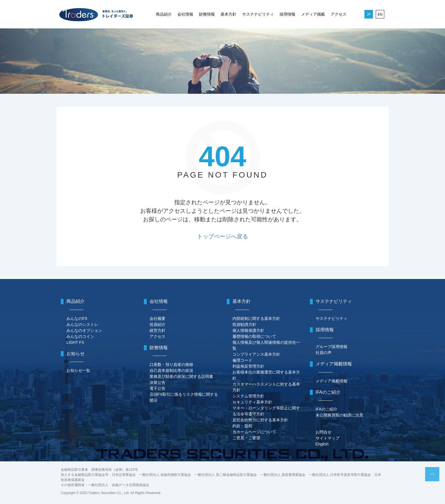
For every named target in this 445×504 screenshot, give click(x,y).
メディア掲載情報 (331, 381)
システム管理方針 (248, 396)
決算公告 (158, 382)
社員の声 (324, 353)
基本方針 (228, 14)
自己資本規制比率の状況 (171, 370)
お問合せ (324, 432)
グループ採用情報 (331, 347)
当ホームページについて (254, 432)
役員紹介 (158, 324)
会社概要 (158, 318)
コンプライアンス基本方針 (256, 354)
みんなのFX (77, 318)
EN (380, 14)
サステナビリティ (258, 14)
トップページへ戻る (222, 236)
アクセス (339, 14)
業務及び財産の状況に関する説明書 (181, 376)
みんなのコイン (80, 336)
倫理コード (242, 360)
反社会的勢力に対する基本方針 (260, 420)
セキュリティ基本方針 (252, 402)
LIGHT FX (75, 342)
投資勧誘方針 (244, 324)
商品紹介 (164, 14)
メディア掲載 (313, 14)
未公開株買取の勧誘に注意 (339, 415)
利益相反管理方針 (248, 366)
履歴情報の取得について (254, 336)
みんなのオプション (84, 330)
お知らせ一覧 (78, 370)
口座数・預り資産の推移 (171, 365)
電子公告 (158, 388)
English (322, 444)
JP (369, 14)
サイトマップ (328, 438)
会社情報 (185, 14)
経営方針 (158, 330)
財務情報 (207, 14)
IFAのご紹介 (327, 409)
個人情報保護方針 (248, 330)
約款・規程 (242, 426)
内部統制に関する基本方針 (256, 318)
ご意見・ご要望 (246, 438)
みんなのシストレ (82, 324)
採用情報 (287, 14)
